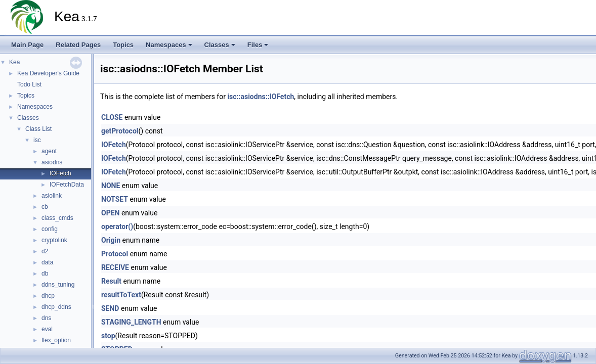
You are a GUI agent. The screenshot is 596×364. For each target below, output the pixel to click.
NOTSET (115, 199)
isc (37, 140)
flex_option (56, 340)
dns (46, 318)
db (45, 274)
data (47, 262)
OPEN (110, 213)
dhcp (48, 296)
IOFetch (60, 173)
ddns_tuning (58, 285)
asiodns (52, 162)
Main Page (27, 45)
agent (49, 151)
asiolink (52, 196)
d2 (45, 251)
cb (45, 207)
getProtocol (120, 131)
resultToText (121, 295)
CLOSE (112, 117)
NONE (111, 186)
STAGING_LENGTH (131, 322)
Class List (38, 129)
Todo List (29, 84)
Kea (14, 62)
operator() (117, 226)
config (50, 229)
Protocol (115, 254)
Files (258, 45)
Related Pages (78, 45)
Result (111, 281)
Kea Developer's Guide (48, 73)
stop (108, 336)
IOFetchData (67, 185)
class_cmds (57, 218)
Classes (220, 45)
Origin (111, 240)
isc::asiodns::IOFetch (261, 97)
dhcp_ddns (56, 307)
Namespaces (169, 45)
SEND (110, 308)
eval (47, 329)
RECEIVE (115, 267)
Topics (123, 45)
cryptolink (54, 240)
